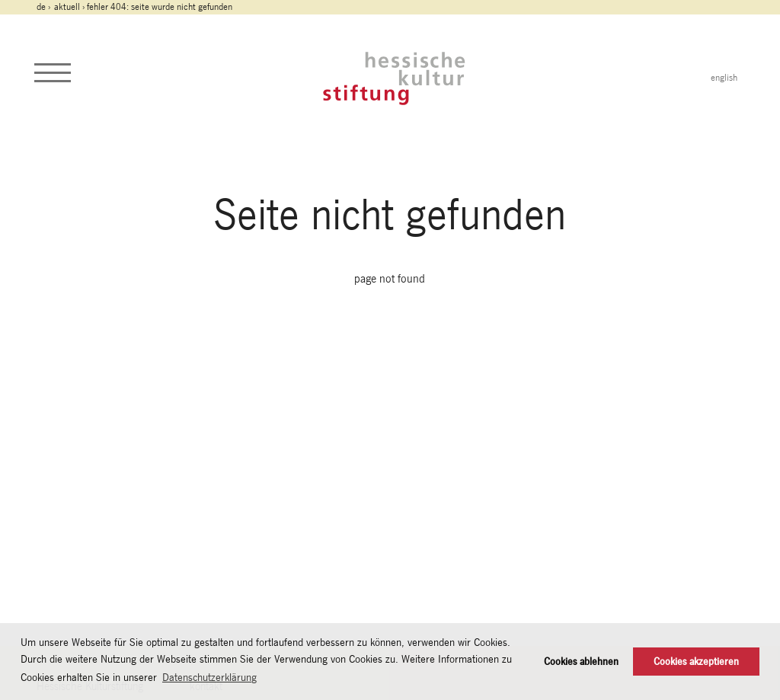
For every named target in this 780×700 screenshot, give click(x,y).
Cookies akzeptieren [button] (696, 662)
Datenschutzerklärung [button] (209, 677)
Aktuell (67, 7)
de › (45, 7)
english (724, 78)
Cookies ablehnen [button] (581, 662)
